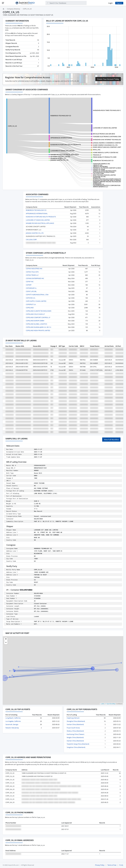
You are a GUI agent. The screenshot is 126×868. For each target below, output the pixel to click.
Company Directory (14, 9)
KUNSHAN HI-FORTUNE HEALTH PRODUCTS (66, 145)
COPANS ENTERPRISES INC (35, 278)
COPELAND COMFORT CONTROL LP (38, 317)
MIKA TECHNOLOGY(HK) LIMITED (104, 175)
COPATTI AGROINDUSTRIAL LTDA (37, 295)
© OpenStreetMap (110, 704)
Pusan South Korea (73, 728)
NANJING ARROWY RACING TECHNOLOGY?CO (109, 182)
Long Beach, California (13, 718)
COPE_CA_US (12, 126)
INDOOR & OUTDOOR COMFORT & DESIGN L (108, 168)
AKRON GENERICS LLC (100, 187)
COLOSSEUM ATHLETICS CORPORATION (107, 185)
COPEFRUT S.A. (31, 304)
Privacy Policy (100, 865)
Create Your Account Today (108, 79)
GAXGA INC (97, 178)
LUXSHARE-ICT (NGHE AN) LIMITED (105, 128)
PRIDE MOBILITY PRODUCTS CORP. (105, 157)
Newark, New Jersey (12, 728)
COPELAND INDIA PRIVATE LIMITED (38, 330)
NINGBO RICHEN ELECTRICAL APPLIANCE (65, 155)
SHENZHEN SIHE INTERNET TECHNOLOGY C (108, 140)
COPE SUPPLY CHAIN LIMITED (36, 301)
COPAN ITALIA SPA (32, 272)
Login (110, 3)
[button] (6, 639)
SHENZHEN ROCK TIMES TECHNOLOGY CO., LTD (109, 110)
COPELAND (30, 308)
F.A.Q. (121, 865)
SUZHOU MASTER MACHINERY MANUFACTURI (109, 179)
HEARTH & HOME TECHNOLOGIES (105, 171)
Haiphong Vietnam (73, 718)
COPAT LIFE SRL (31, 291)
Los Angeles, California (13, 721)
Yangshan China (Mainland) (76, 747)
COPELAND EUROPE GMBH (35, 321)
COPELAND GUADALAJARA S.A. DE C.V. (39, 327)
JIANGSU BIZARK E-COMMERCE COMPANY (107, 143)
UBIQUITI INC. (98, 165)
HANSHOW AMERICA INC (102, 164)
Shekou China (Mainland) (75, 731)
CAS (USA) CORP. (99, 174)
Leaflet (102, 704)
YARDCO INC (97, 183)
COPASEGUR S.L (31, 288)
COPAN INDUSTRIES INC (34, 269)
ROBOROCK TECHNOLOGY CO (61, 116)
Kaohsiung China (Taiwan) (75, 734)
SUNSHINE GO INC (99, 176)
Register (119, 3)
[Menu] (3, 3)
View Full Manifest (111, 440)
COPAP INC (30, 282)
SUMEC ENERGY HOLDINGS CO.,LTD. (105, 145)
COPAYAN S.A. (31, 298)
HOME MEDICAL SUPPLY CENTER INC (106, 152)
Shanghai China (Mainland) (76, 721)
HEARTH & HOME (99, 169)
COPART (29, 285)
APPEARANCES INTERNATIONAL (61, 138)
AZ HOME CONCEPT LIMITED (60, 157)
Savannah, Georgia (12, 724)
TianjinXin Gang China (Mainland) (78, 744)
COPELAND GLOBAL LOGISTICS (36, 324)
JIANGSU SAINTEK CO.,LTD (59, 160)
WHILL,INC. (97, 150)
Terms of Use (112, 865)
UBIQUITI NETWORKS (100, 167)
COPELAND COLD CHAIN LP (35, 314)
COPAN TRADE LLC (32, 275)
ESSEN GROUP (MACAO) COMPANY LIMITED (108, 147)
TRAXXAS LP (97, 155)
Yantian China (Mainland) (75, 724)
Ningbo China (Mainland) (75, 737)
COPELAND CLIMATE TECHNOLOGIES (39, 311)
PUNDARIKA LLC (99, 184)
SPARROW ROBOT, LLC (58, 159)
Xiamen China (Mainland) (75, 741)
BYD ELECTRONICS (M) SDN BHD (104, 134)
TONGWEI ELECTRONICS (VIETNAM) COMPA (108, 136)
